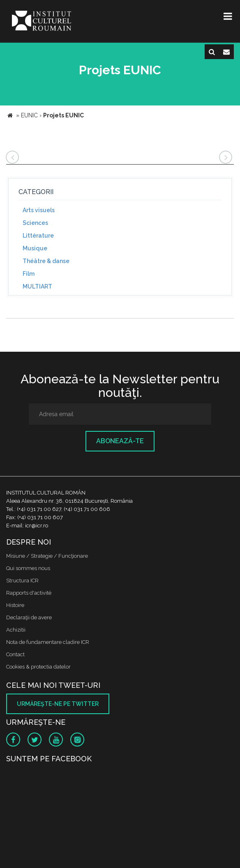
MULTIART (37, 286)
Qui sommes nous (28, 568)
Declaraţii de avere (29, 617)
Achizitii (16, 630)
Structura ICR (22, 581)
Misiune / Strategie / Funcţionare (47, 556)
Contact (15, 654)
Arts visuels (39, 210)
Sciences (35, 223)
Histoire (15, 605)
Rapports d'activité (29, 593)
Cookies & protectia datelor (38, 667)
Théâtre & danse (46, 261)
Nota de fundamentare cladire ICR (48, 642)
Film (29, 274)
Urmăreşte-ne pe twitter (58, 704)
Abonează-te (120, 441)
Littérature (38, 236)
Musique (35, 248)
